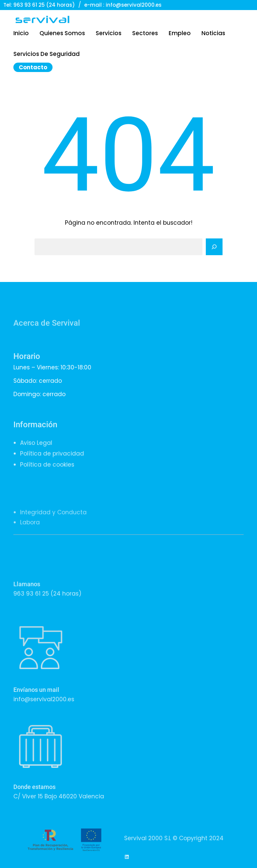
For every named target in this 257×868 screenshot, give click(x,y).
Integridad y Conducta (53, 537)
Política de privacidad (52, 466)
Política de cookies (47, 477)
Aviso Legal (36, 455)
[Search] (214, 247)
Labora (30, 548)
